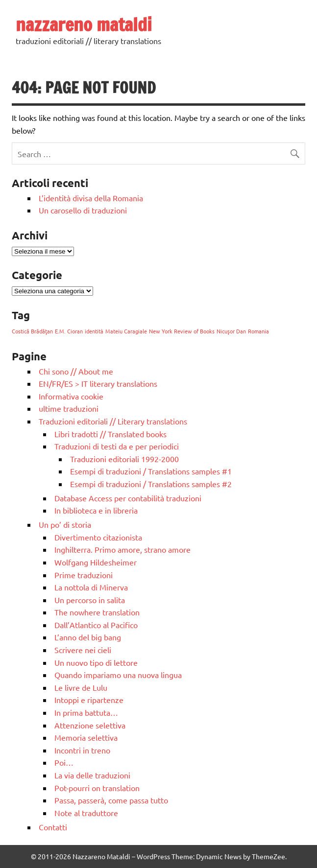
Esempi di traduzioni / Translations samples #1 (151, 471)
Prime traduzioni (84, 575)
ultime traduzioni (69, 408)
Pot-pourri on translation (97, 788)
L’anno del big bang (88, 637)
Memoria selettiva (86, 737)
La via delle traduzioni (92, 775)
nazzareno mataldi (84, 24)
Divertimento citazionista (98, 537)
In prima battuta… (86, 712)
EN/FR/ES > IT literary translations (98, 383)
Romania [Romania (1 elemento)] (258, 331)
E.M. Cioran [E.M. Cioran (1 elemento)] (69, 331)
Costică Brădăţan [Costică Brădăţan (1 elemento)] (32, 331)
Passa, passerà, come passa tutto (111, 800)
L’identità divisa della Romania (91, 198)
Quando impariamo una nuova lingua (118, 675)
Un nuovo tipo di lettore (96, 662)
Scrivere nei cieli (83, 650)
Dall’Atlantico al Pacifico (96, 625)
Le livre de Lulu (81, 687)
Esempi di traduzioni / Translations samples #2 (151, 484)
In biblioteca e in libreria (96, 510)
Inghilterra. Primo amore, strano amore (122, 549)
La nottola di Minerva (91, 587)
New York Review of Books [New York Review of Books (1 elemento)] (182, 331)
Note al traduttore (86, 813)
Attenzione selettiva (90, 725)
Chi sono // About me (76, 371)
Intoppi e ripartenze (89, 700)
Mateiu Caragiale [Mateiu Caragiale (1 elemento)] (126, 331)
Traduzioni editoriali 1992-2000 (124, 459)
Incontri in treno (82, 750)
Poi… (64, 762)
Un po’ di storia (65, 524)
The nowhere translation (97, 612)
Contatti (53, 827)
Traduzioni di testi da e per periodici (117, 446)
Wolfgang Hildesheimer (96, 562)
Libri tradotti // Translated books (110, 434)
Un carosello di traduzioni (83, 210)
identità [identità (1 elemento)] (94, 331)
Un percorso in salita (90, 600)
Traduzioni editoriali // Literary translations (113, 421)
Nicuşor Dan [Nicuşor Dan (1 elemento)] (231, 331)
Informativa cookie (71, 396)
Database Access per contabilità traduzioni (128, 498)
